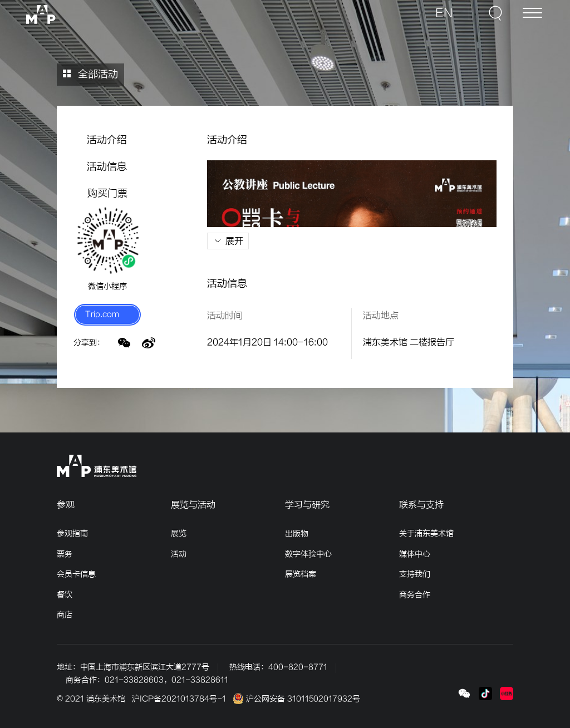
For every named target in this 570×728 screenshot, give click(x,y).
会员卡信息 (76, 574)
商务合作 (415, 595)
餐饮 (65, 595)
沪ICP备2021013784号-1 (179, 699)
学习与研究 (307, 505)
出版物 (297, 533)
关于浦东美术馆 (426, 533)
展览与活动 (193, 505)
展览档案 (301, 574)
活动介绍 (107, 140)
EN (449, 18)
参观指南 (72, 533)
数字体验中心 (308, 554)
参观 (66, 505)
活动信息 (107, 167)
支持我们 (415, 574)
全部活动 (90, 74)
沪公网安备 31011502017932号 (296, 699)
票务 (65, 554)
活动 (179, 554)
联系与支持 (421, 505)
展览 (179, 533)
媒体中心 (415, 554)
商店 (65, 615)
